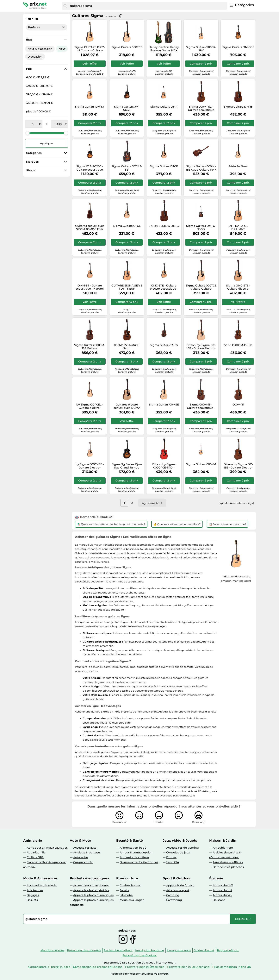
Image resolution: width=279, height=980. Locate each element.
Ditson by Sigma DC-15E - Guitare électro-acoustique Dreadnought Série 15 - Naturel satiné (238, 466)
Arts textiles (35, 890)
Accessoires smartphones (91, 885)
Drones (171, 857)
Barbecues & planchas (228, 867)
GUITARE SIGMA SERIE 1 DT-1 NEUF (127, 287)
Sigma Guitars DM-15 (238, 107)
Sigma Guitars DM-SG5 (238, 47)
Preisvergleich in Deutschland (188, 967)
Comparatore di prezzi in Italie (49, 967)
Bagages (33, 895)
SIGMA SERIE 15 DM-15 (164, 226)
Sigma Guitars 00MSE (164, 405)
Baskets (32, 900)
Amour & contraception (136, 852)
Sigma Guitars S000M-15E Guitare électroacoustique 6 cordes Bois (90, 347)
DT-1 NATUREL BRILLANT (238, 228)
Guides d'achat (204, 950)
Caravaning (174, 900)
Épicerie (216, 878)
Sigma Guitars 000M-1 (201, 464)
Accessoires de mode (42, 885)
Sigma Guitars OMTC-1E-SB (201, 228)
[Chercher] (65, 6)
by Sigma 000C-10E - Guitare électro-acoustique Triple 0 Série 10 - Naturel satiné (90, 466)
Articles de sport (178, 890)
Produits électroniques (89, 878)
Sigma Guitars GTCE (127, 226)
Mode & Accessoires (40, 878)
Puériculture (127, 878)
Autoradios (81, 857)
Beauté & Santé (130, 840)
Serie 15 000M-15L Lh (238, 345)
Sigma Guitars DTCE (164, 166)
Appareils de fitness (180, 885)
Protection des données (84, 950)
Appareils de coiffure (134, 857)
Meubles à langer (132, 900)
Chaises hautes (130, 885)
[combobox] (148, 6)
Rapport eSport (228, 950)
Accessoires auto (85, 848)
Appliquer (47, 143)
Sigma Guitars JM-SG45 (127, 108)
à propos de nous (179, 950)
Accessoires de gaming (183, 848)
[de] (33, 124)
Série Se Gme (238, 166)
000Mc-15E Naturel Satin (127, 347)
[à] (59, 124)
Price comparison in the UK (232, 967)
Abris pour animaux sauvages (47, 848)
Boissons (219, 900)
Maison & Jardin (223, 840)
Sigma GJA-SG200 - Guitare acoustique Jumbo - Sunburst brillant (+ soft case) (90, 168)
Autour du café (223, 885)
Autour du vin (222, 895)
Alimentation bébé (133, 848)
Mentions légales (52, 950)
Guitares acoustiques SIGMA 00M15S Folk (90, 228)
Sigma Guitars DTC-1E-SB (127, 168)
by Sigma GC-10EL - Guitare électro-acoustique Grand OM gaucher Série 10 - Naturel (90, 406)
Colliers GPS (35, 857)
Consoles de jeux (178, 852)
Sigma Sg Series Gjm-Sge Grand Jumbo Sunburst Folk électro (127, 466)
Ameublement (223, 848)
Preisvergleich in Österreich (145, 967)
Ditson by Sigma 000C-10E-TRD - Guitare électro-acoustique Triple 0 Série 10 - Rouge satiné (164, 466)
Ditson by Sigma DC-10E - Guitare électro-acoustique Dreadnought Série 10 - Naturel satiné (201, 347)
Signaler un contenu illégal (236, 503)
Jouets (124, 890)
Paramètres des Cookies (140, 955)
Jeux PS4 (173, 862)
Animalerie (33, 840)
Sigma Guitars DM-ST (90, 107)
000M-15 (238, 405)
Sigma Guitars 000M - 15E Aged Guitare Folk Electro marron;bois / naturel (201, 168)
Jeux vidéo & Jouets (180, 840)
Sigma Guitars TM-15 (164, 345)
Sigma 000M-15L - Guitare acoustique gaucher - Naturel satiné (201, 108)
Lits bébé (126, 895)
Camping (173, 895)
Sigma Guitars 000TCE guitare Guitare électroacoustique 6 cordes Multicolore (201, 287)
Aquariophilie (36, 852)
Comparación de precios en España (98, 967)
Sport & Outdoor (177, 878)
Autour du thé (223, 890)
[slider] (28, 133)
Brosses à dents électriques (139, 862)
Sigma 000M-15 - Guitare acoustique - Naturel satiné (201, 406)
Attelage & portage (87, 852)
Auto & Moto (80, 840)
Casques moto (83, 862)
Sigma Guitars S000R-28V (201, 49)
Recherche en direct (118, 950)
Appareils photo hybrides (91, 890)
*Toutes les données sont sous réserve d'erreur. (140, 974)
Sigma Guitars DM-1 (164, 107)
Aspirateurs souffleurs (228, 862)
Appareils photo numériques (93, 895)
